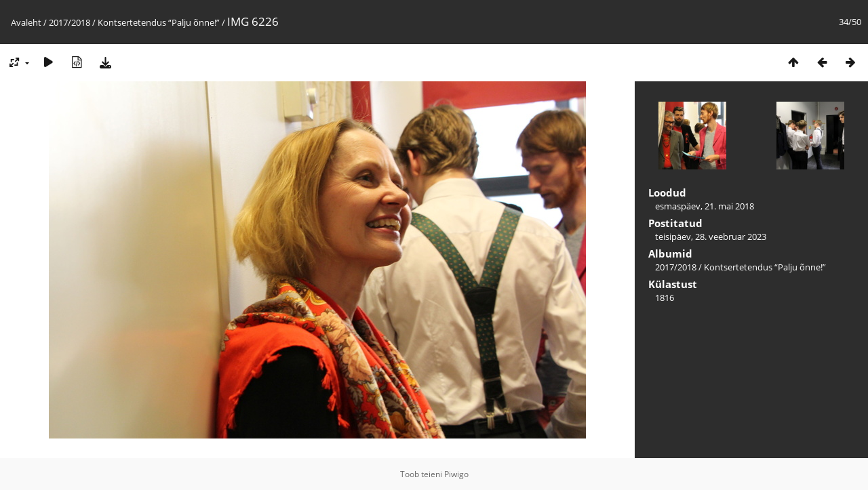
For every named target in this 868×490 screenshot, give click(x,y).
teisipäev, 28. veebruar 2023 (711, 237)
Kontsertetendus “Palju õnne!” (159, 22)
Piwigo (456, 474)
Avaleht (26, 22)
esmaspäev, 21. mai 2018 (705, 206)
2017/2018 (70, 22)
